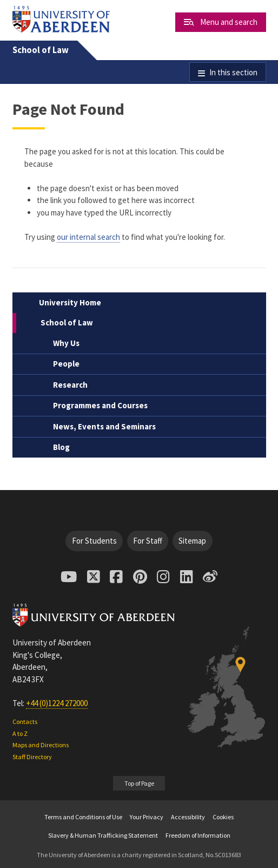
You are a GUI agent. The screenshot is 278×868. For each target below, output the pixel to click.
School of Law (41, 50)
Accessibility (188, 817)
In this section (233, 72)
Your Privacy (147, 817)
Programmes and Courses (100, 405)
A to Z (20, 733)
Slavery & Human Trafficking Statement (103, 835)
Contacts (25, 722)
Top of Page (139, 783)
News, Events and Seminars (104, 426)
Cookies (223, 817)
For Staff (148, 541)
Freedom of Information (198, 835)
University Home (70, 302)
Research (70, 385)
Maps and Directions (41, 745)
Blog (61, 447)
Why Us (66, 343)
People (66, 364)
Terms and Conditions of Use (83, 817)
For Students (94, 541)
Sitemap (192, 541)
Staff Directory (32, 757)
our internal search (88, 237)
